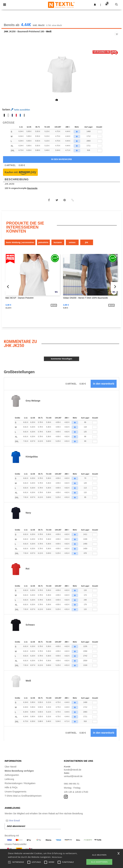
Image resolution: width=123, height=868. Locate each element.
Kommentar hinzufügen (61, 362)
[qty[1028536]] (100, 154)
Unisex (72, 245)
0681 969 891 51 (72, 787)
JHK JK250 (9, 187)
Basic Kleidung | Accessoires (20, 245)
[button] (95, 4)
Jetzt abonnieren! (16, 829)
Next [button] (117, 79)
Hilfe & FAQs (11, 790)
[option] (61, 77)
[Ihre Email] (21, 824)
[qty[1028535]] (100, 149)
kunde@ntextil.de (73, 773)
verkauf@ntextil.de (73, 779)
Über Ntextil (10, 770)
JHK (6, 35)
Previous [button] (8, 79)
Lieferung (9, 782)
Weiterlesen (57, 857)
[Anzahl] (95, 426)
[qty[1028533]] (100, 140)
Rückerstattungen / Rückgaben (20, 786)
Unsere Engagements (15, 795)
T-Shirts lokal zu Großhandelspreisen (23, 799)
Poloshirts (43, 245)
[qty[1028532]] (100, 144)
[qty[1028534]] (100, 135)
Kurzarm (58, 245)
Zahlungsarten (12, 778)
